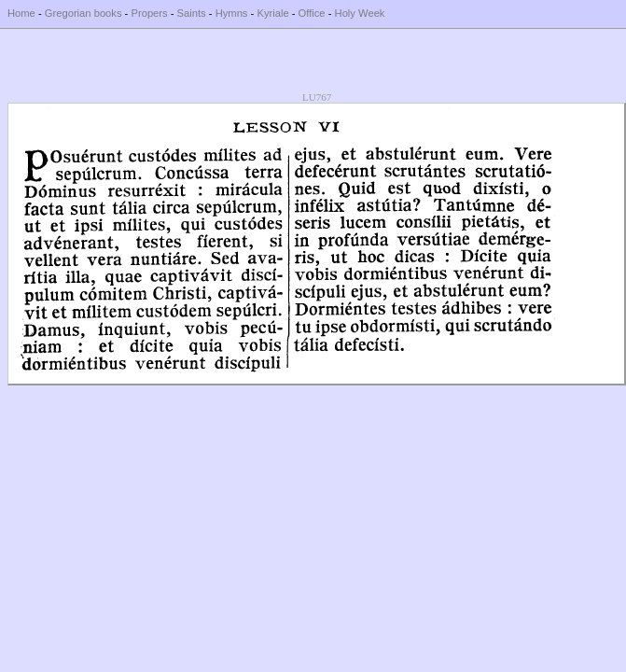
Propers (149, 13)
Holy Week (360, 13)
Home (21, 13)
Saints (192, 13)
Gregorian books (83, 13)
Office (312, 13)
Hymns (232, 13)
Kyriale (272, 13)
